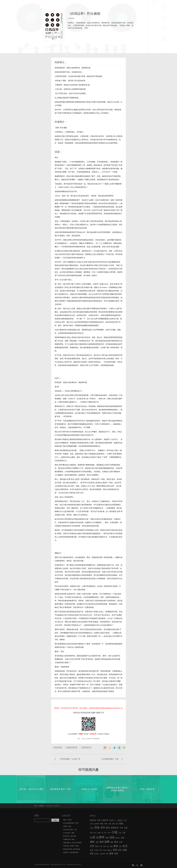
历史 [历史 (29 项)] (97, 827)
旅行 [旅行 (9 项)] (97, 846)
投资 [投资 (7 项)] (97, 842)
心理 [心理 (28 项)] (92, 837)
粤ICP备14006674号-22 (58, 865)
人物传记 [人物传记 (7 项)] (120, 820)
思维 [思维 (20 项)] (112, 837)
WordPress (78, 865)
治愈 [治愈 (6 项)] (111, 846)
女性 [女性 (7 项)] (91, 833)
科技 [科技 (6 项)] (105, 850)
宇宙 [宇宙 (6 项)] (109, 833)
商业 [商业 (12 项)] (108, 828)
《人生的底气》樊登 (68, 833)
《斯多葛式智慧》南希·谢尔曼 (71, 849)
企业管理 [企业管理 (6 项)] (96, 824)
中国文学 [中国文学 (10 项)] (105, 820)
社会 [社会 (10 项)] (92, 850)
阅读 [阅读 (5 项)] (107, 854)
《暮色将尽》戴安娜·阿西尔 (70, 852)
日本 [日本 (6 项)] (101, 846)
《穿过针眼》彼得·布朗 (69, 836)
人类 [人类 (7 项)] (91, 824)
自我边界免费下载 (72, 748)
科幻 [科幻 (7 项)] (101, 850)
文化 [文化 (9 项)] (121, 842)
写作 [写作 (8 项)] (106, 824)
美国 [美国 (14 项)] (125, 850)
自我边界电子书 (86, 748)
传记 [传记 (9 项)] (102, 824)
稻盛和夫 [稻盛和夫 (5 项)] (109, 850)
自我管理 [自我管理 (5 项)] (103, 854)
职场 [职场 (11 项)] (92, 853)
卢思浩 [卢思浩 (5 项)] (92, 828)
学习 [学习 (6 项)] (105, 833)
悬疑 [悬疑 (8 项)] (123, 838)
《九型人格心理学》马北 (70, 830)
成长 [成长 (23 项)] (92, 842)
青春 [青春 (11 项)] (116, 853)
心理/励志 (71, 18)
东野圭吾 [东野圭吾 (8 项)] (93, 820)
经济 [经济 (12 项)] (120, 850)
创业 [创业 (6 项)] (117, 824)
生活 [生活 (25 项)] (125, 846)
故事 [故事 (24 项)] (107, 842)
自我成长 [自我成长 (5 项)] (97, 854)
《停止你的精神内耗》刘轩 (70, 823)
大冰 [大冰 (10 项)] (121, 828)
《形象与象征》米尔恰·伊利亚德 (72, 843)
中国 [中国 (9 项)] (99, 820)
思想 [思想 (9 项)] (107, 838)
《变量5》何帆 (67, 826)
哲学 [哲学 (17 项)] (103, 828)
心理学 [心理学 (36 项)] (100, 837)
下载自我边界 (58, 748)
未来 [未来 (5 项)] (108, 846)
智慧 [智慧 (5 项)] (104, 846)
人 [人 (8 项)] (115, 820)
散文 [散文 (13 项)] (116, 842)
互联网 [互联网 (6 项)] (111, 820)
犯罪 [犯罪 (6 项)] (120, 846)
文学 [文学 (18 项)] (92, 846)
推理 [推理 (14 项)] (102, 842)
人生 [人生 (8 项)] (125, 820)
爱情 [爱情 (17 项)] (116, 846)
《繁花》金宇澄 (67, 820)
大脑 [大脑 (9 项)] (126, 828)
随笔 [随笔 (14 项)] (111, 853)
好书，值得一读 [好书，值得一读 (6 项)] (98, 833)
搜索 (37, 816)
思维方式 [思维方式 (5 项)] (118, 838)
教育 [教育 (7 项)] (112, 842)
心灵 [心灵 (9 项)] (124, 833)
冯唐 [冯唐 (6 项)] (110, 824)
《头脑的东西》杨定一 (69, 839)
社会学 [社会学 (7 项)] (96, 850)
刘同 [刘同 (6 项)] (113, 824)
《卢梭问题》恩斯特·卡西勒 (70, 846)
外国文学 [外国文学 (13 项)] (115, 828)
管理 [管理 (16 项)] (115, 850)
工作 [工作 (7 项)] (120, 833)
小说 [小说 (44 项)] (114, 832)
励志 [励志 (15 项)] (121, 823)
